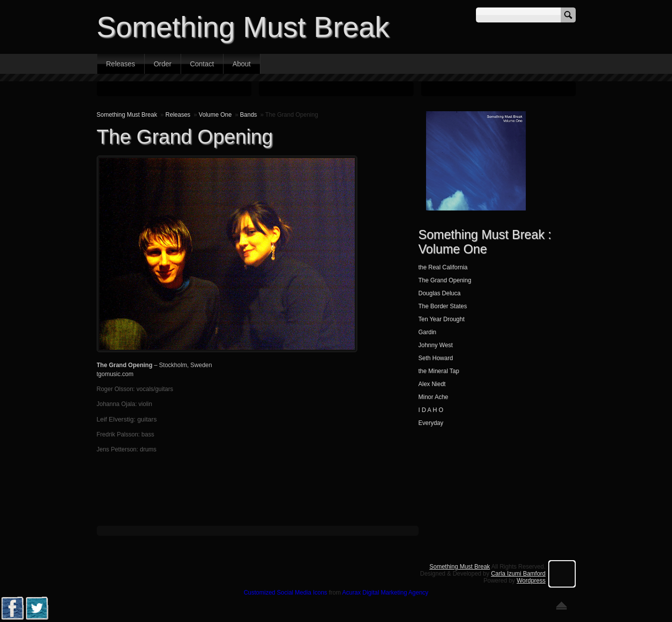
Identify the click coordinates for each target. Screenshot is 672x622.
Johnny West (436, 345)
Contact (202, 64)
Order (163, 64)
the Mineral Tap (439, 371)
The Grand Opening (445, 280)
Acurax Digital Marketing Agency (385, 593)
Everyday (431, 423)
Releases (121, 64)
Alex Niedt (432, 384)
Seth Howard (436, 358)
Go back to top (561, 606)
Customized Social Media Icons (285, 593)
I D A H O (431, 410)
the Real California (443, 267)
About (242, 64)
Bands (248, 115)
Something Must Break (243, 27)
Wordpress (531, 581)
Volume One (215, 115)
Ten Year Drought (442, 319)
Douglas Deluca (440, 293)
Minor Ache (434, 397)
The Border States (443, 306)
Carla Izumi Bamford (518, 574)
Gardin (428, 332)
